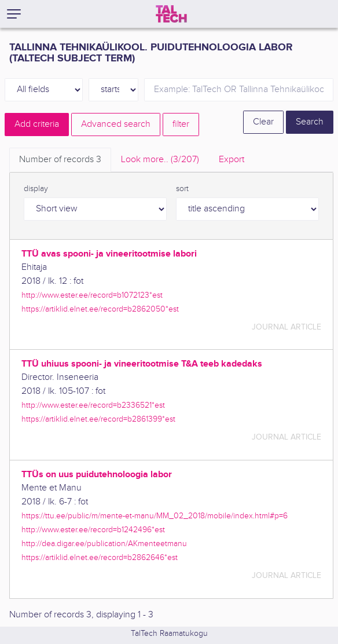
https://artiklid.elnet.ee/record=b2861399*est (98, 419)
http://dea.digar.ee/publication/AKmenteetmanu (104, 544)
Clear (263, 122)
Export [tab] (232, 160)
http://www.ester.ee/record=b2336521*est (93, 405)
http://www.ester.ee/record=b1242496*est (93, 530)
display (36, 189)
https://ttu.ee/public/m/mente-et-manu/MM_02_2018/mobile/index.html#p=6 (155, 516)
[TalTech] (171, 14)
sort (182, 189)
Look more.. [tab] (160, 160)
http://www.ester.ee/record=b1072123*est (92, 295)
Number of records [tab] (60, 160)
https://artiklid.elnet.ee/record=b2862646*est (100, 557)
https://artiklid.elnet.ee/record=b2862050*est (100, 309)
